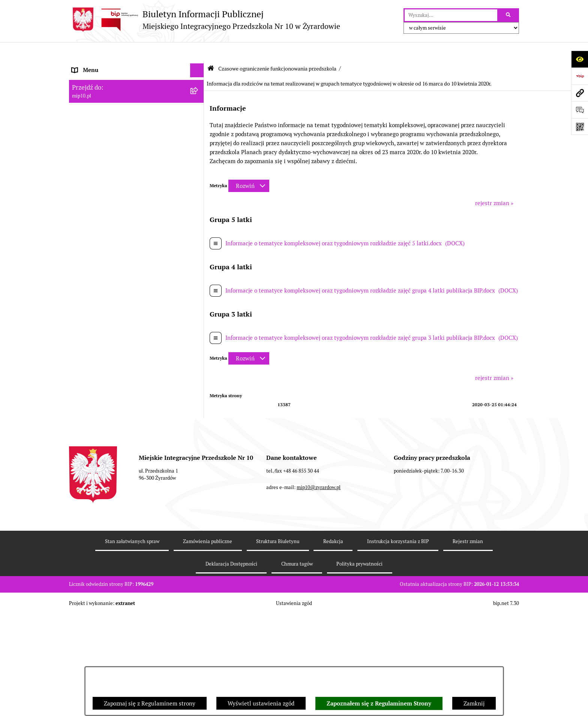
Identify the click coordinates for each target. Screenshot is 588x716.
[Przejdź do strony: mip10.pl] (580, 93)
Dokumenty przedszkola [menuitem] (103, 107)
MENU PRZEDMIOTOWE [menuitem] (103, 94)
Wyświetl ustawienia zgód (261, 703)
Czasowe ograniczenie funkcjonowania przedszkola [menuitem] (121, 197)
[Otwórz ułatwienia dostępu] (580, 59)
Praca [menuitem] (79, 122)
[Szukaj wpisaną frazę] (509, 15)
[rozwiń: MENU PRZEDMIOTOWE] (199, 94)
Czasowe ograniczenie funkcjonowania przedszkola (277, 50)
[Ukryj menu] (197, 52)
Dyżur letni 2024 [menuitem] (93, 497)
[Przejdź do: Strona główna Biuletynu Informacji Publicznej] (211, 50)
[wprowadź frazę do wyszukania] (451, 15)
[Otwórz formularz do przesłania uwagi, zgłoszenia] (580, 110)
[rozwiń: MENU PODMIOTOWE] (199, 80)
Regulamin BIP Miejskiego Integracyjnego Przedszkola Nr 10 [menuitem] (126, 154)
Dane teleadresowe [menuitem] (97, 65)
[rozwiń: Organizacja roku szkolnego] (199, 179)
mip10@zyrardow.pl (319, 613)
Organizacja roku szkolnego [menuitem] (107, 178)
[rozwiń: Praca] (199, 122)
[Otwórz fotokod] (580, 127)
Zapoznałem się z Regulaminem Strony (379, 704)
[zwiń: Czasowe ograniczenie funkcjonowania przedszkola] (199, 193)
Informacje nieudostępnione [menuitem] (108, 136)
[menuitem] (136, 224)
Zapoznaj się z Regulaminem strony (150, 703)
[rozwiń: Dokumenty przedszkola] (199, 108)
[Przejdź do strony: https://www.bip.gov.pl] (580, 76)
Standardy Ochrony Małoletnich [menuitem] (113, 511)
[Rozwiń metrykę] (249, 167)
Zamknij (474, 703)
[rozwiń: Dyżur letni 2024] (199, 498)
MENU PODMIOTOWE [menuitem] (100, 79)
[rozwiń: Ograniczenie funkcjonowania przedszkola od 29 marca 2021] (199, 220)
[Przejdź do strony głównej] (205, 20)
